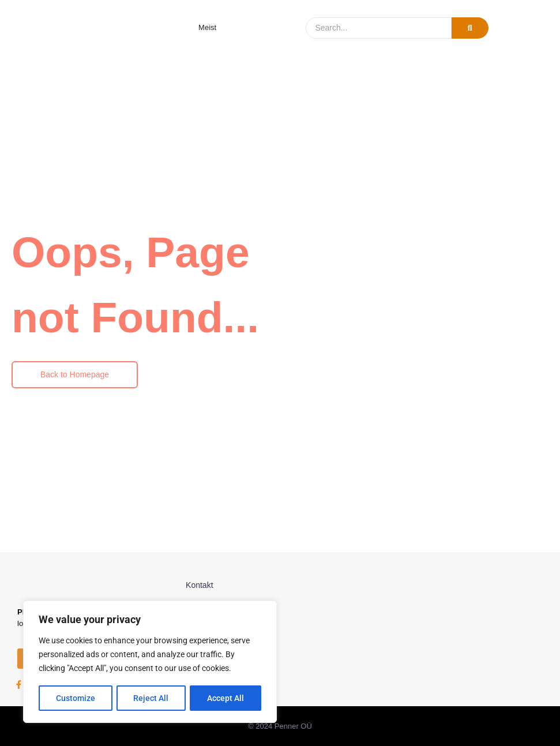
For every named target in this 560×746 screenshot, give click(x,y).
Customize (76, 698)
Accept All (226, 698)
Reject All (151, 698)
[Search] (378, 28)
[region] (150, 662)
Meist (207, 27)
